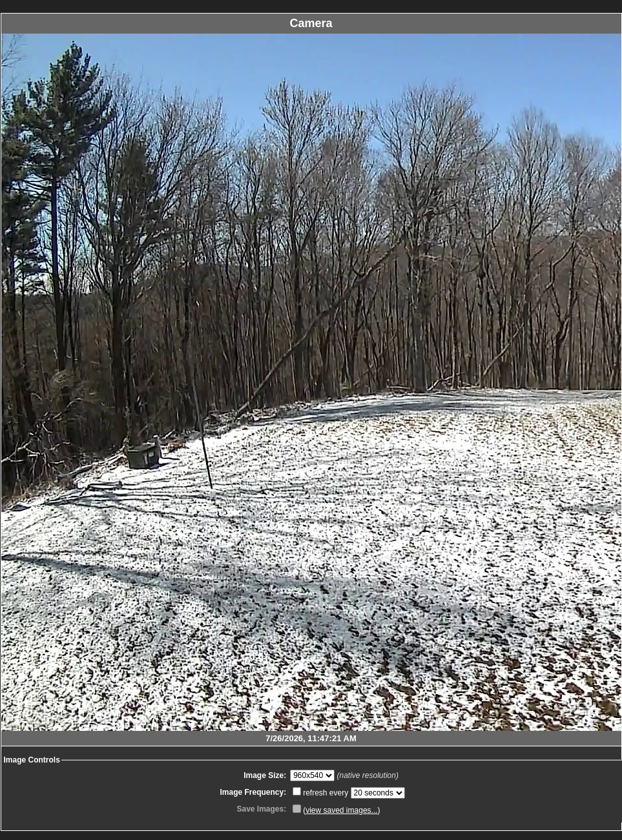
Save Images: (261, 809)
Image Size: (265, 775)
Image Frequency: (253, 792)
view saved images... (341, 810)
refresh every (321, 793)
